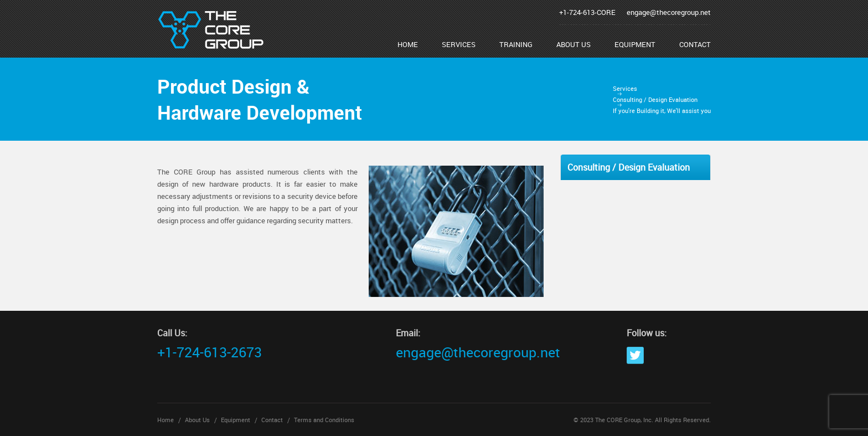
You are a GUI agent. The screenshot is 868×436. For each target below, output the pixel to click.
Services (459, 44)
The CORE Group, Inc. (624, 420)
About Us (573, 44)
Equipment (635, 44)
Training (516, 44)
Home (408, 44)
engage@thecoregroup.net (669, 12)
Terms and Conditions (324, 420)
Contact (695, 44)
